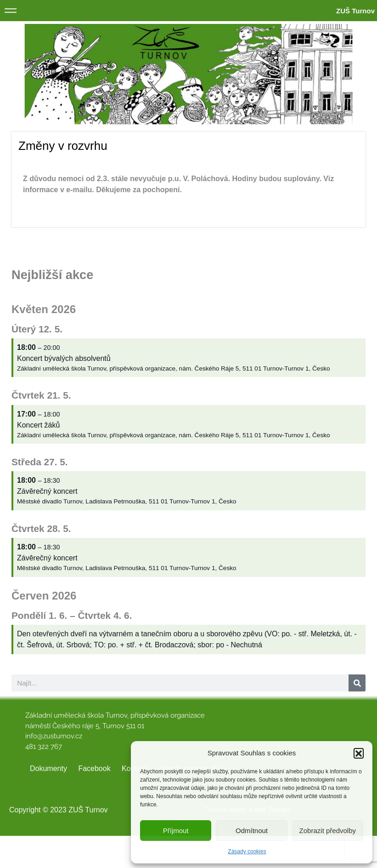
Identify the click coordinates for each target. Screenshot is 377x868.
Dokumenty (48, 768)
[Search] (357, 683)
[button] (359, 753)
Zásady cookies (247, 851)
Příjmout (176, 831)
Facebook (94, 768)
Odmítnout (252, 831)
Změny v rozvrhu (63, 146)
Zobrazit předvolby (328, 831)
